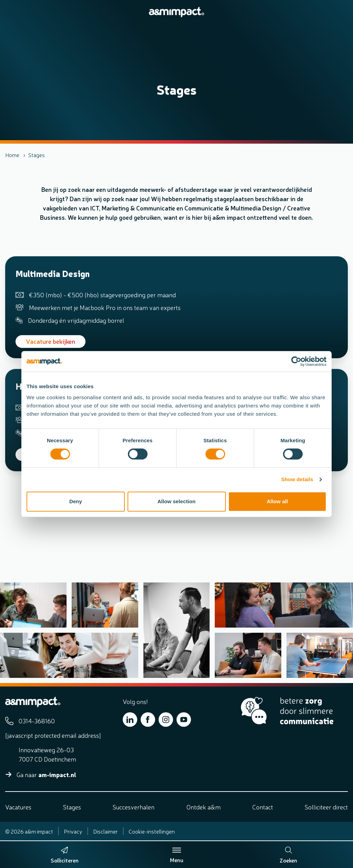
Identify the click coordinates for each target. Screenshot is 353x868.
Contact (263, 807)
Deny (76, 501)
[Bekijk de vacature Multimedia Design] (176, 319)
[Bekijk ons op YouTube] (184, 720)
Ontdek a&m (204, 807)
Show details (297, 479)
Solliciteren (65, 860)
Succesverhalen (134, 807)
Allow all (278, 501)
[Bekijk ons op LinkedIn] (130, 720)
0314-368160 (37, 721)
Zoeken (288, 855)
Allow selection (177, 501)
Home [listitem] (12, 155)
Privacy (73, 831)
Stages (72, 807)
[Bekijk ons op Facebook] (148, 720)
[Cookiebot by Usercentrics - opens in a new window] (296, 361)
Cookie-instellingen (152, 831)
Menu (177, 855)
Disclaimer (105, 831)
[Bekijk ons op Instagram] (166, 720)
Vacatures (18, 807)
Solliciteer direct (326, 807)
